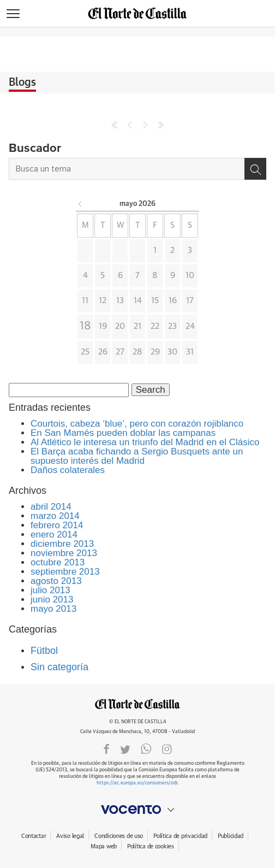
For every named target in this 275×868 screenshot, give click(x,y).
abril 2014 (51, 507)
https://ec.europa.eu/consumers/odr (137, 783)
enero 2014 (54, 535)
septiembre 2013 (65, 572)
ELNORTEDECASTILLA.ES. (137, 704)
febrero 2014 (57, 525)
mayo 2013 (53, 609)
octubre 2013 (58, 562)
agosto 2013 (56, 581)
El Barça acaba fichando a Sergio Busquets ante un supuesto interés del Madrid (137, 456)
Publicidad (231, 836)
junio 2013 (52, 600)
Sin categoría (59, 667)
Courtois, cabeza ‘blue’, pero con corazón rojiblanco (137, 424)
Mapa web (104, 846)
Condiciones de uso (119, 836)
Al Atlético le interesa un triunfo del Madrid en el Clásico (145, 442)
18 (85, 326)
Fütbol (44, 651)
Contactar (34, 836)
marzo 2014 (55, 516)
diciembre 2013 (62, 544)
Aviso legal (70, 836)
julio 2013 (50, 590)
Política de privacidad (180, 836)
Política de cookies (151, 846)
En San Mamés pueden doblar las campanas (123, 433)
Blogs (22, 82)
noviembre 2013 (64, 553)
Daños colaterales (68, 470)
